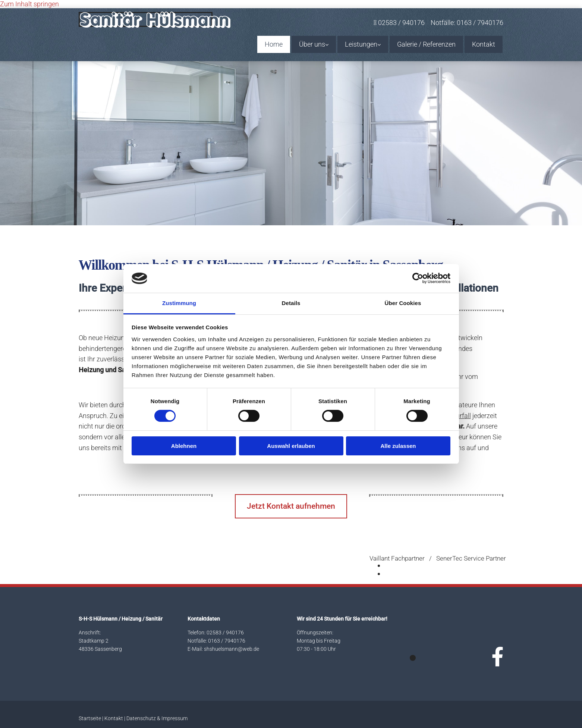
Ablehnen (184, 446)
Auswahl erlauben (291, 446)
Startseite (90, 718)
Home (274, 44)
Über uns (312, 44)
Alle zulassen (398, 446)
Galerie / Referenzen (426, 44)
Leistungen (361, 44)
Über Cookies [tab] (403, 303)
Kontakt (484, 44)
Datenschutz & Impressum (157, 718)
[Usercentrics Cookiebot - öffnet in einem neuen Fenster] (418, 278)
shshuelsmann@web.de (232, 649)
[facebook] (498, 657)
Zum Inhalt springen (29, 4)
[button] (291, 506)
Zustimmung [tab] (179, 303)
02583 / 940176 (225, 633)
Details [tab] (291, 303)
